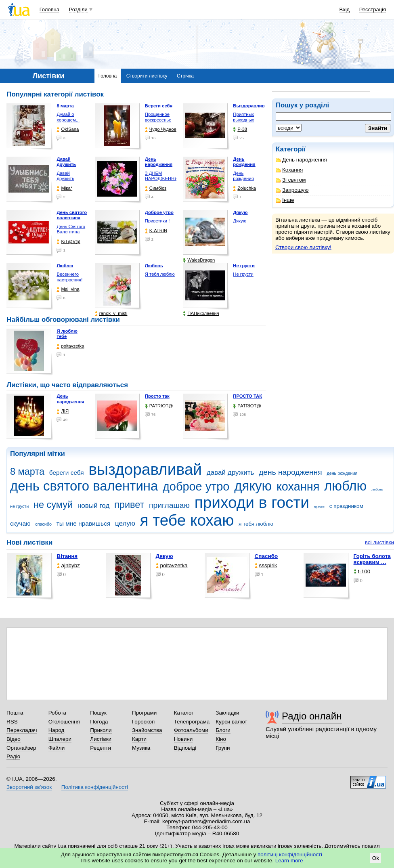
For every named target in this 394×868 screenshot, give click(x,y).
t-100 (362, 571)
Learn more (289, 861)
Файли (57, 748)
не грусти (19, 506)
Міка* (64, 188)
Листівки (101, 739)
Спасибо (266, 556)
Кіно (221, 739)
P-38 (240, 129)
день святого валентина (84, 486)
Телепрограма (192, 722)
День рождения (243, 176)
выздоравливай (145, 469)
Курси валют (231, 722)
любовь (377, 490)
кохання (298, 486)
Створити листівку (147, 76)
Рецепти (101, 748)
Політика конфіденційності (95, 787)
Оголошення (64, 722)
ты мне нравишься (84, 523)
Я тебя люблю (160, 274)
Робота (57, 713)
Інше (285, 200)
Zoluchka (244, 188)
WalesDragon (199, 260)
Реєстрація (373, 9)
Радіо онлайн (312, 716)
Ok (376, 858)
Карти (139, 739)
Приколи (101, 730)
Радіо (13, 756)
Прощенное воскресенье (158, 117)
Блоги (223, 730)
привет (129, 505)
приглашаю (169, 505)
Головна (49, 9)
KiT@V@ (68, 242)
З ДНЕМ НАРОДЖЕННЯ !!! (161, 179)
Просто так (157, 396)
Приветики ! (157, 221)
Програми (144, 713)
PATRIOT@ (159, 406)
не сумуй (53, 505)
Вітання (67, 556)
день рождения (342, 473)
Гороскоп (143, 722)
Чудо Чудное (161, 129)
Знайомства (147, 730)
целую (125, 523)
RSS (12, 722)
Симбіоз (156, 188)
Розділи (78, 9)
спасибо (43, 524)
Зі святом (291, 180)
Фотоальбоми (191, 730)
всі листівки (379, 542)
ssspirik (266, 565)
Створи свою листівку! (303, 247)
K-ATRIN (156, 231)
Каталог (184, 713)
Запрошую (292, 190)
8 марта (27, 472)
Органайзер (21, 748)
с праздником (346, 506)
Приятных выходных (243, 117)
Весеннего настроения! (69, 277)
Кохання (289, 170)
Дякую (240, 221)
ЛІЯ (63, 411)
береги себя (67, 473)
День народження (301, 160)
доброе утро (196, 486)
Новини (183, 739)
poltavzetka (70, 346)
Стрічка (185, 76)
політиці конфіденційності (290, 854)
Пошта (15, 713)
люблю (345, 486)
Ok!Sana (68, 129)
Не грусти (243, 274)
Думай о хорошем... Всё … (68, 120)
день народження (290, 472)
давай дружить (231, 473)
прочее (319, 507)
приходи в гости (252, 502)
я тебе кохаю (187, 520)
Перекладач (22, 730)
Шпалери (60, 739)
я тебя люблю (256, 524)
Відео (14, 739)
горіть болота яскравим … (372, 559)
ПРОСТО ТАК (247, 396)
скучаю (20, 523)
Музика (141, 748)
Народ (57, 730)
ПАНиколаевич (201, 313)
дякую (253, 486)
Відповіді (185, 748)
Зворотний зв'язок (29, 787)
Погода (99, 722)
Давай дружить (65, 176)
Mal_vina (68, 289)
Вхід (345, 9)
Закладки (227, 713)
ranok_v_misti (111, 313)
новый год (93, 506)
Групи (223, 748)
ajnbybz (68, 565)
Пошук (98, 713)
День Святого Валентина (71, 229)
